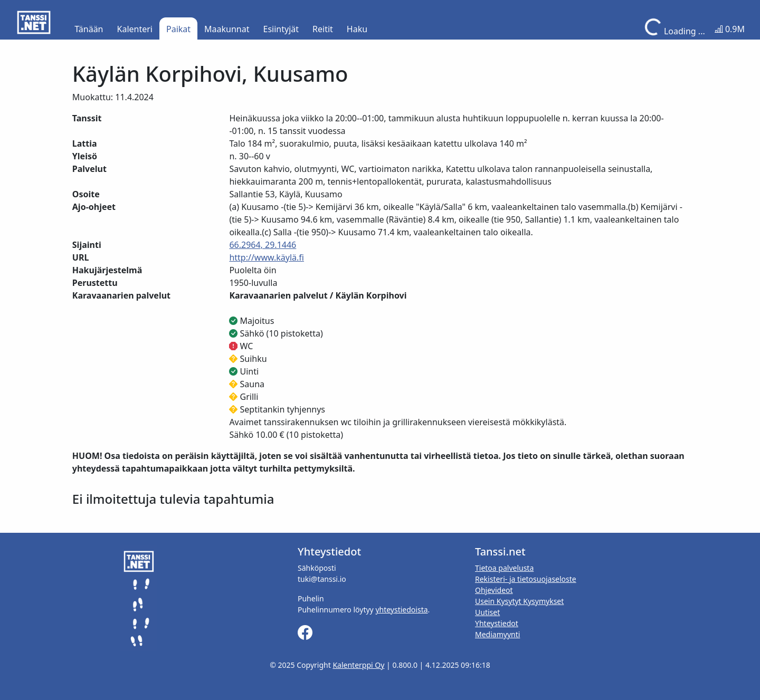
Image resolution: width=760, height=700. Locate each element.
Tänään (89, 29)
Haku (357, 29)
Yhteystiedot (497, 623)
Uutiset (487, 612)
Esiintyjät (281, 29)
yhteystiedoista (401, 610)
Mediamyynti (497, 634)
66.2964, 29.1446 (263, 245)
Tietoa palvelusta (504, 568)
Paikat (178, 29)
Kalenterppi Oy (358, 665)
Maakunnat (227, 29)
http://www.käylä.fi (267, 257)
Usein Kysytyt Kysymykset (519, 601)
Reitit (323, 29)
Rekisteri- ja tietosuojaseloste (526, 579)
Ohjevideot (494, 590)
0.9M (730, 29)
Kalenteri (135, 29)
